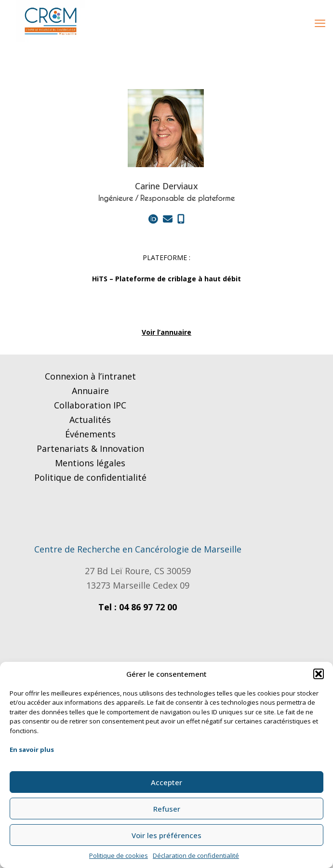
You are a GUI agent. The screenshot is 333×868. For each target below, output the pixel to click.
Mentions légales (90, 463)
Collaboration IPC (90, 405)
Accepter (166, 782)
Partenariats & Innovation (90, 448)
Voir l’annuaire (166, 332)
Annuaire (90, 391)
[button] (319, 674)
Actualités (90, 420)
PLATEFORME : (166, 257)
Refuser (167, 809)
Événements (90, 434)
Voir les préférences (166, 835)
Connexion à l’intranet (90, 376)
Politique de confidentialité (90, 477)
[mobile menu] (320, 23)
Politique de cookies (119, 855)
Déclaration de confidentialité (196, 855)
